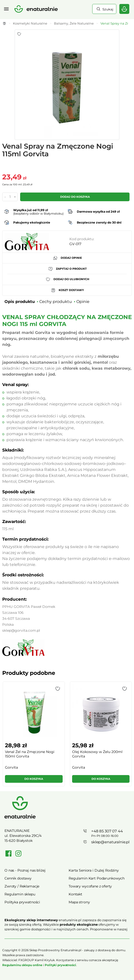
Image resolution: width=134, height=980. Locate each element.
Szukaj (107, 9)
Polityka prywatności (22, 902)
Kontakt (75, 894)
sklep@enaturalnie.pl (110, 842)
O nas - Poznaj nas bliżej (25, 870)
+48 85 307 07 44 (107, 831)
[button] (58, 689)
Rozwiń (67, 936)
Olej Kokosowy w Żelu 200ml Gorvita (97, 754)
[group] (34, 736)
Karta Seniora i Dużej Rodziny (94, 870)
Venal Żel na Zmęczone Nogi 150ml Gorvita (30, 754)
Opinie (83, 302)
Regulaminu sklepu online (22, 965)
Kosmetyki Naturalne (30, 23)
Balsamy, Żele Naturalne (74, 23)
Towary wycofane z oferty (90, 886)
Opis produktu (20, 302)
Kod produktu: (82, 239)
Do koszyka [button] (34, 779)
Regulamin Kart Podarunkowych (97, 878)
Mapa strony (79, 902)
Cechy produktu (56, 302)
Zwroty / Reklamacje (22, 886)
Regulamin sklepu (20, 894)
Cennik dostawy (18, 878)
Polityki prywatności (60, 965)
